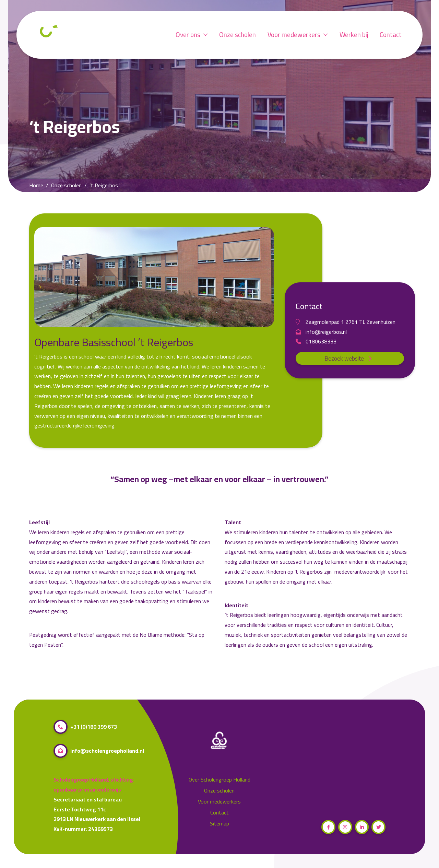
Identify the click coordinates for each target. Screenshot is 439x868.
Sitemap (219, 824)
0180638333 (316, 342)
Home (36, 185)
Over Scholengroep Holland (219, 780)
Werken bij (354, 35)
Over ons (192, 35)
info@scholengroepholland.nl (99, 751)
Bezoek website (350, 359)
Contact (391, 35)
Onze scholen (238, 35)
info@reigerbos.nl (321, 332)
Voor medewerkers (298, 35)
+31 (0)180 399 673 (85, 727)
